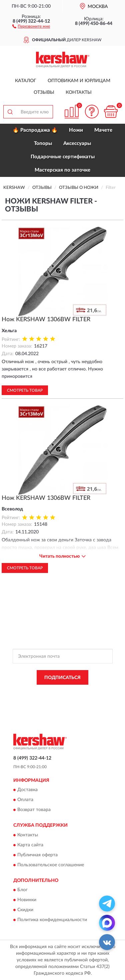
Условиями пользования (75, 698)
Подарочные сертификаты (63, 157)
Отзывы (44, 92)
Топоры (43, 143)
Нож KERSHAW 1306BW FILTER (46, 320)
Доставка (27, 790)
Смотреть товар (25, 390)
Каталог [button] (26, 81)
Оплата (25, 800)
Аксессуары (77, 143)
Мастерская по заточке (62, 170)
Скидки (25, 910)
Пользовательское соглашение (51, 865)
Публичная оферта (37, 855)
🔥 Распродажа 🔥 (35, 130)
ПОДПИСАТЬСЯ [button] (62, 678)
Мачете (103, 130)
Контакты (79, 92)
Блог (22, 890)
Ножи (76, 130)
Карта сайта (30, 845)
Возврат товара (34, 810)
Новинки (27, 900)
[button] (31, 26)
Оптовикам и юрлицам (79, 81)
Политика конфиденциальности (52, 920)
